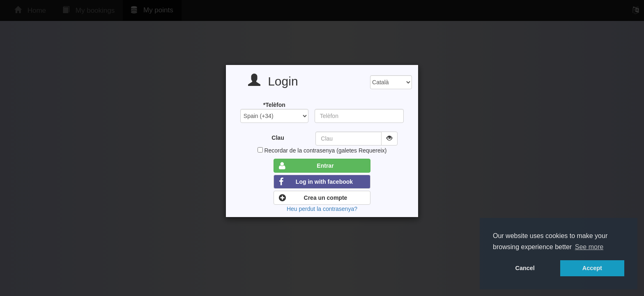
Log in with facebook (316, 182)
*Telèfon (274, 105)
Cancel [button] (525, 268)
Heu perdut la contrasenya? (322, 209)
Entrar (306, 166)
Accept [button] (592, 268)
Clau (278, 138)
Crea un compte (313, 198)
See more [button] (589, 247)
